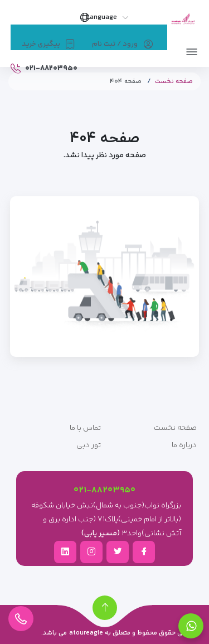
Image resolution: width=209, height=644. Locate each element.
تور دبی (89, 446)
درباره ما (184, 446)
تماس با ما (85, 428)
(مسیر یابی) (101, 534)
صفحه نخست (174, 82)
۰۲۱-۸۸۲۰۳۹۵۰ (104, 490)
